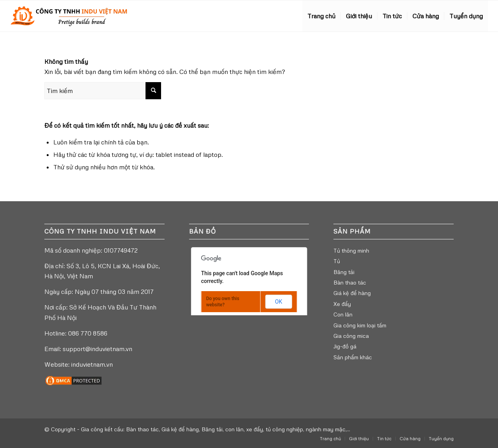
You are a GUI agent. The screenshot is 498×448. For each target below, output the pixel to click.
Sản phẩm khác (353, 357)
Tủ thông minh (351, 250)
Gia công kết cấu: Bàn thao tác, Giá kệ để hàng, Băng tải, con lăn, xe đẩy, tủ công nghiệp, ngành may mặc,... (216, 429)
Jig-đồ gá (345, 346)
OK (279, 302)
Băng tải (344, 272)
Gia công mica (351, 336)
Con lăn (343, 314)
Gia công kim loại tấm (360, 325)
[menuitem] (321, 16)
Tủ (337, 261)
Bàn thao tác (350, 282)
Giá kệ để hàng (352, 293)
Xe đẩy (342, 304)
